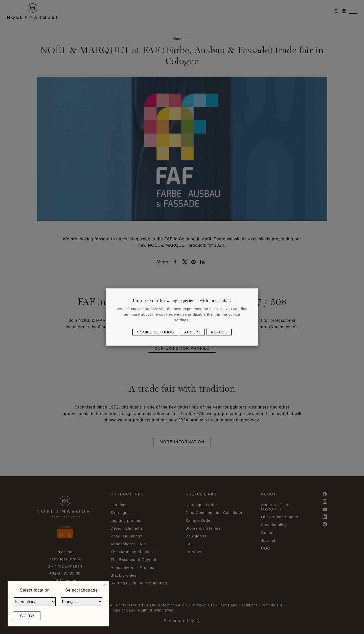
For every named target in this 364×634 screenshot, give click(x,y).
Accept (192, 332)
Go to (27, 616)
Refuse (219, 332)
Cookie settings (155, 332)
